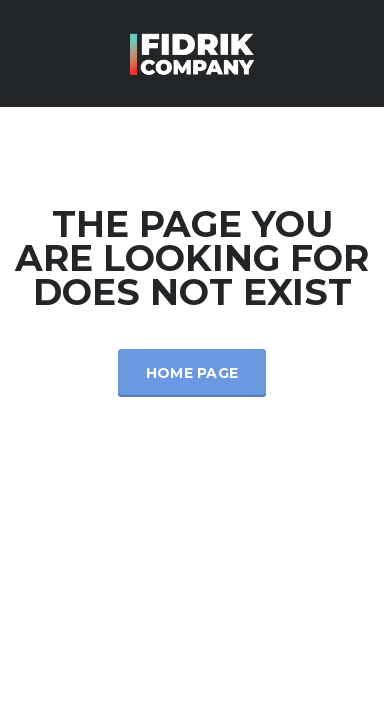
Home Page (192, 373)
